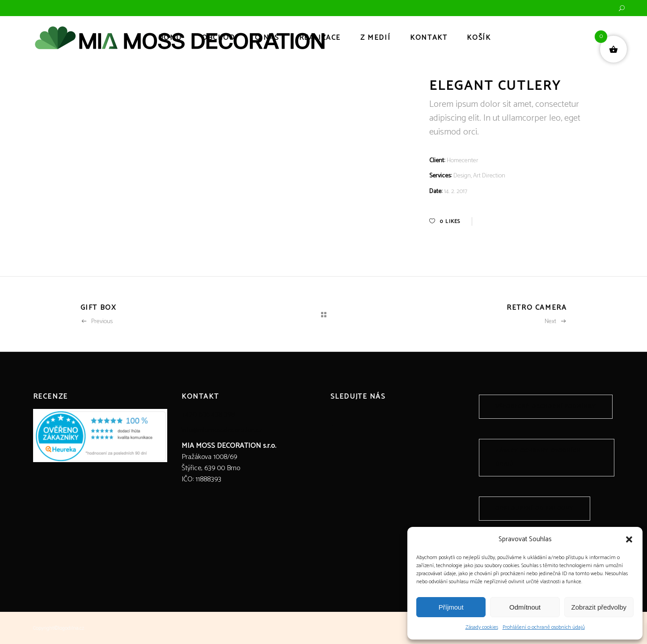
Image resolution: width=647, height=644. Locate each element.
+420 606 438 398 (208, 415)
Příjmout (451, 607)
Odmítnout (525, 607)
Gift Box (98, 308)
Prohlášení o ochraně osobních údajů (544, 627)
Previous (97, 322)
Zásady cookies (482, 627)
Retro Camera (537, 308)
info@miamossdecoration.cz (222, 430)
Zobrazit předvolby (599, 607)
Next (556, 322)
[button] (629, 539)
